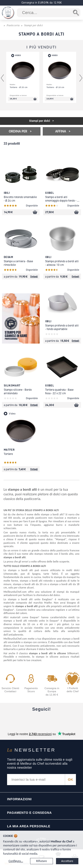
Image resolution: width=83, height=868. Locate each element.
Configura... (16, 861)
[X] (58, 720)
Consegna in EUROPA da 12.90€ (42, 3)
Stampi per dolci (34, 25)
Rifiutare (41, 861)
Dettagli (34, 276)
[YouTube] (25, 720)
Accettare (67, 861)
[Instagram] (41, 720)
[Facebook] (8, 720)
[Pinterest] (75, 720)
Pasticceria (13, 25)
